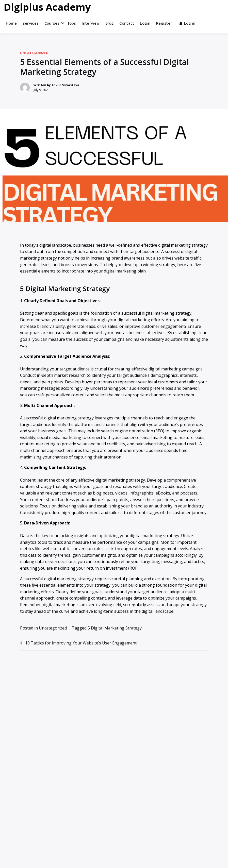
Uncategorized (34, 53)
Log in (187, 23)
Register (164, 23)
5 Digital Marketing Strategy (115, 628)
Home (11, 23)
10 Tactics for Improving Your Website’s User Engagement (81, 643)
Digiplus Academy (47, 7)
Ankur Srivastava (65, 85)
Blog (109, 23)
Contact (127, 23)
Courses (52, 23)
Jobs (72, 23)
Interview (91, 23)
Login (145, 23)
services (31, 23)
